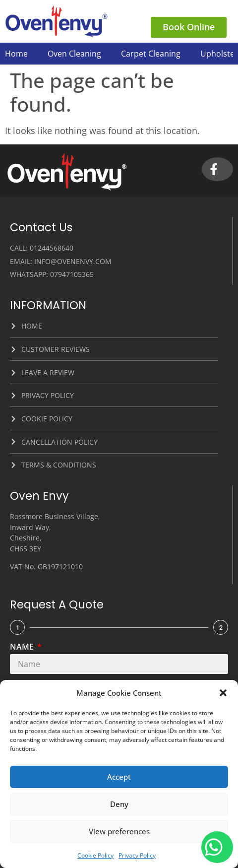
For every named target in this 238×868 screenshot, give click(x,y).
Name (23, 647)
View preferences (119, 831)
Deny (119, 804)
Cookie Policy (95, 855)
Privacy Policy (137, 855)
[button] (223, 693)
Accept (119, 777)
